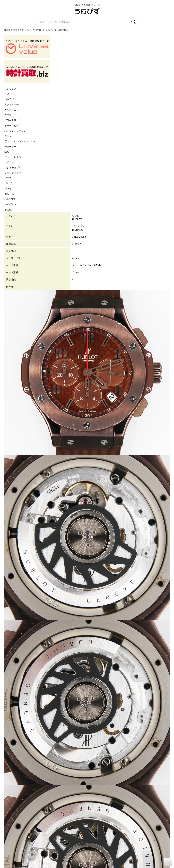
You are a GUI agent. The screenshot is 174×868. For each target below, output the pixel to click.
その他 (8, 210)
